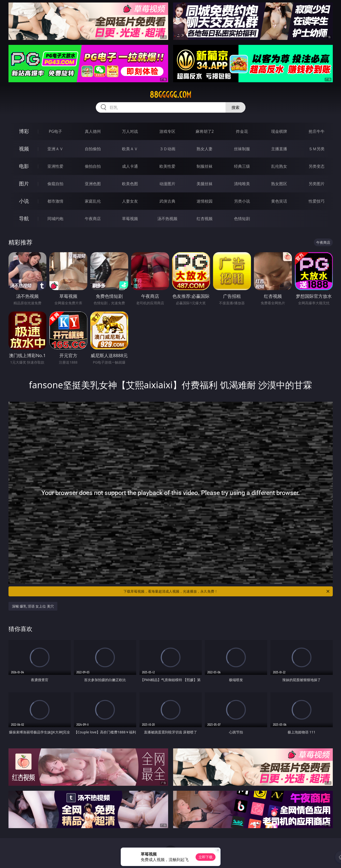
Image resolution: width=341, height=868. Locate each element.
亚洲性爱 (55, 166)
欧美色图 (130, 184)
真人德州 (93, 131)
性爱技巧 (317, 201)
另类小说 (242, 201)
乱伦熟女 (279, 166)
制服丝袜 (205, 166)
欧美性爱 (167, 166)
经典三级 (242, 166)
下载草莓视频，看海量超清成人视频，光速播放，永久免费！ (227, 591)
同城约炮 (55, 219)
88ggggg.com (170, 95)
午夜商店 (93, 219)
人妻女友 (130, 201)
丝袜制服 (242, 149)
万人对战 (130, 131)
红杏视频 (205, 219)
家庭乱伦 (93, 201)
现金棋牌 (279, 131)
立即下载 (206, 857)
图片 (24, 184)
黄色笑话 (279, 201)
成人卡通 (130, 166)
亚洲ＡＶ (55, 149)
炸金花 (242, 131)
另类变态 (317, 166)
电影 (24, 166)
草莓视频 (130, 219)
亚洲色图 (93, 184)
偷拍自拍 (93, 166)
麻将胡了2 (205, 131)
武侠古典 (167, 201)
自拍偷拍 (93, 149)
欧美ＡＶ (130, 149)
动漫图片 (167, 184)
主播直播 (279, 149)
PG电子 (56, 131)
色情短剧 (242, 219)
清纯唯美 (242, 184)
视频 (24, 149)
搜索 (235, 107)
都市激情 (55, 201)
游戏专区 (167, 131)
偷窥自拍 (55, 184)
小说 (24, 201)
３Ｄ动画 (167, 149)
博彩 (24, 131)
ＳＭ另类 (317, 149)
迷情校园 (205, 201)
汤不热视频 (167, 219)
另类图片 (317, 184)
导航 (24, 218)
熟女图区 (279, 184)
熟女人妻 (205, 149)
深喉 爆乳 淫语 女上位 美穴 (33, 606)
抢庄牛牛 (317, 131)
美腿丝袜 (205, 184)
